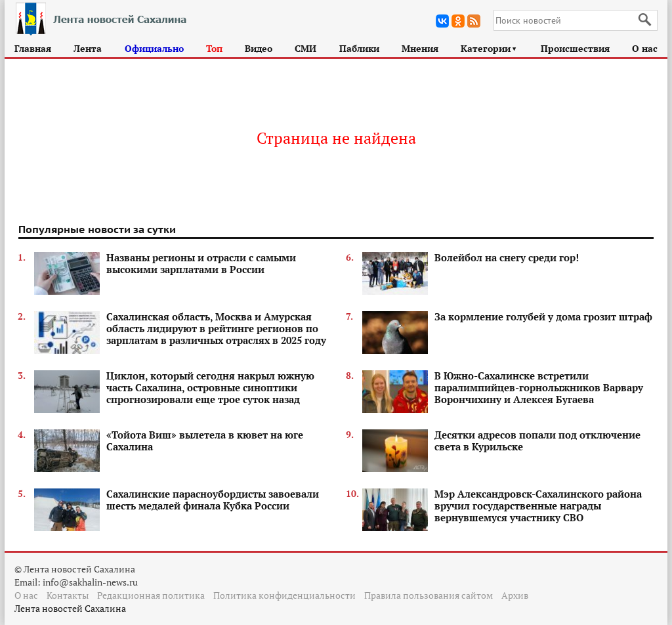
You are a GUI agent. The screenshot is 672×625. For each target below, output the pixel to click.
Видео (259, 48)
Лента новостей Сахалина (70, 608)
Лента (88, 48)
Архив (515, 595)
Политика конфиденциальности (284, 595)
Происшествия (575, 48)
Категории (489, 48)
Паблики (359, 48)
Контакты (68, 595)
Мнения (420, 48)
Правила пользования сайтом (429, 595)
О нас (645, 48)
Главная (33, 48)
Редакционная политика (151, 595)
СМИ (305, 48)
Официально (154, 48)
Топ (214, 48)
